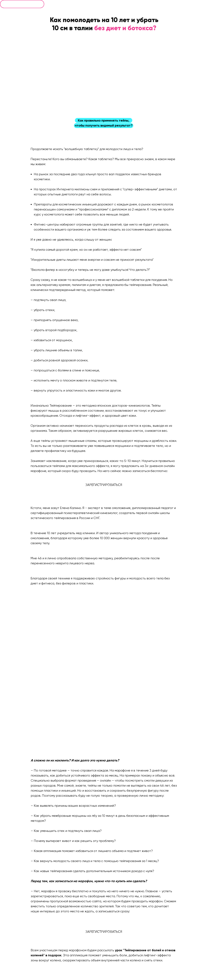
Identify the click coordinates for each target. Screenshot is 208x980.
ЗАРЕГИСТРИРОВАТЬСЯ (104, 485)
